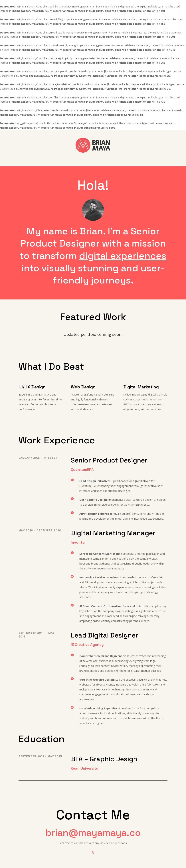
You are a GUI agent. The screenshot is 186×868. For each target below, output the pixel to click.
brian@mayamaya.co (93, 833)
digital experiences (123, 256)
